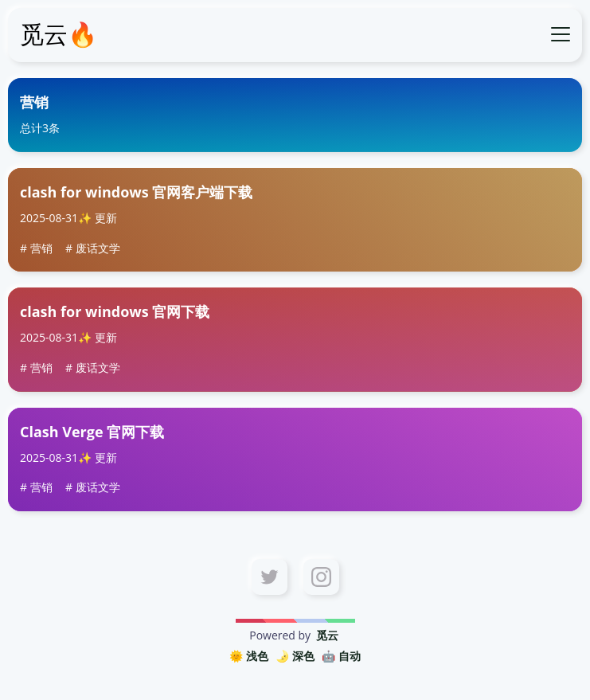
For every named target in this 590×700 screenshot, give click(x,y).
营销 (41, 248)
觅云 (327, 635)
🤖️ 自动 (341, 656)
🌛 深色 (295, 656)
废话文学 (98, 248)
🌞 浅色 (249, 656)
